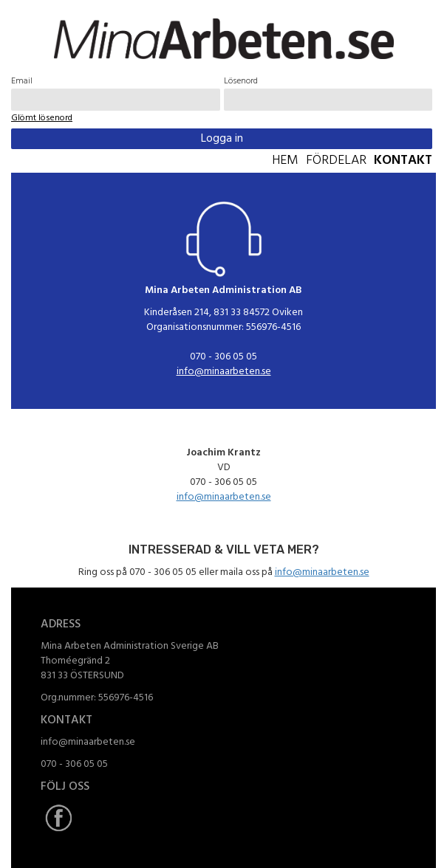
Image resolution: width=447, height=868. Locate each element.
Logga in (222, 139)
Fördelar (336, 161)
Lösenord (241, 82)
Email (22, 82)
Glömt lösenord (42, 118)
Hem (285, 161)
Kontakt (403, 161)
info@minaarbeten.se (224, 372)
